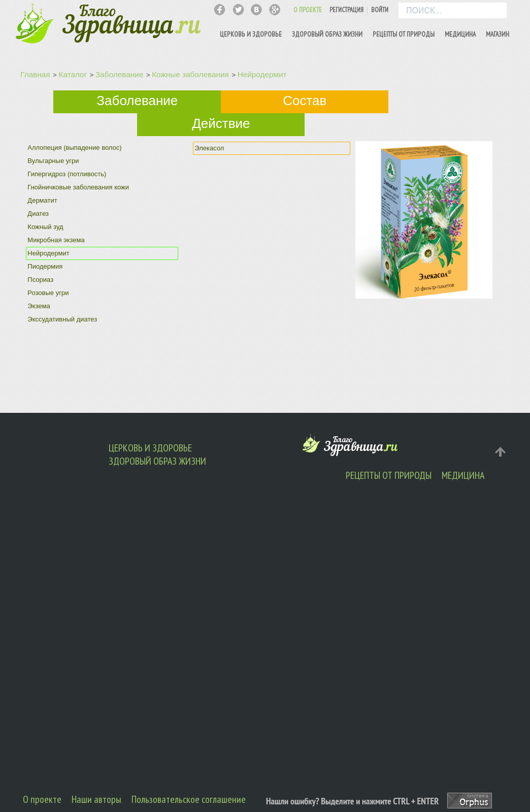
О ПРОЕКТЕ (308, 10)
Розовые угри (48, 293)
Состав (305, 101)
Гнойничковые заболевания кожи (78, 187)
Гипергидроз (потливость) (67, 174)
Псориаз (40, 280)
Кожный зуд (45, 227)
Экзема (39, 306)
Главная (35, 74)
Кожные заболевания (190, 74)
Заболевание (119, 74)
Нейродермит (262, 74)
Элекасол (209, 148)
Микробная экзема (56, 240)
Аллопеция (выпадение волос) (74, 148)
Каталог (73, 74)
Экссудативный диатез (62, 319)
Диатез (38, 214)
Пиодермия (45, 266)
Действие (221, 123)
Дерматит (42, 200)
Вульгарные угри (53, 161)
